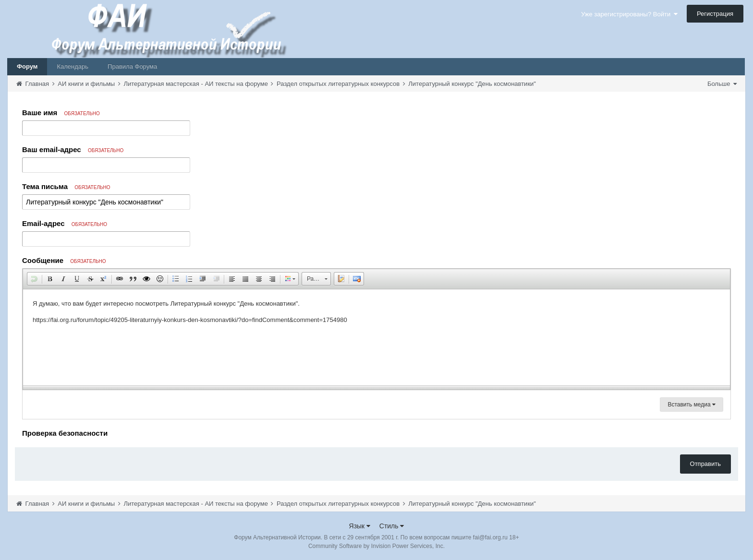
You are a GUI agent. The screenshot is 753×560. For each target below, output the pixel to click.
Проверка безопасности (65, 433)
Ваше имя (61, 113)
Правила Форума (132, 66)
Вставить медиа (692, 405)
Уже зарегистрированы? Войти (629, 14)
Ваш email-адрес (73, 149)
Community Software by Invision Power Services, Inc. (376, 546)
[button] (34, 279)
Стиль (392, 526)
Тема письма (66, 186)
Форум (27, 66)
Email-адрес (65, 223)
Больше (722, 84)
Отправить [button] (705, 464)
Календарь (73, 66)
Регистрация (715, 14)
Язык (360, 526)
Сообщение (64, 260)
